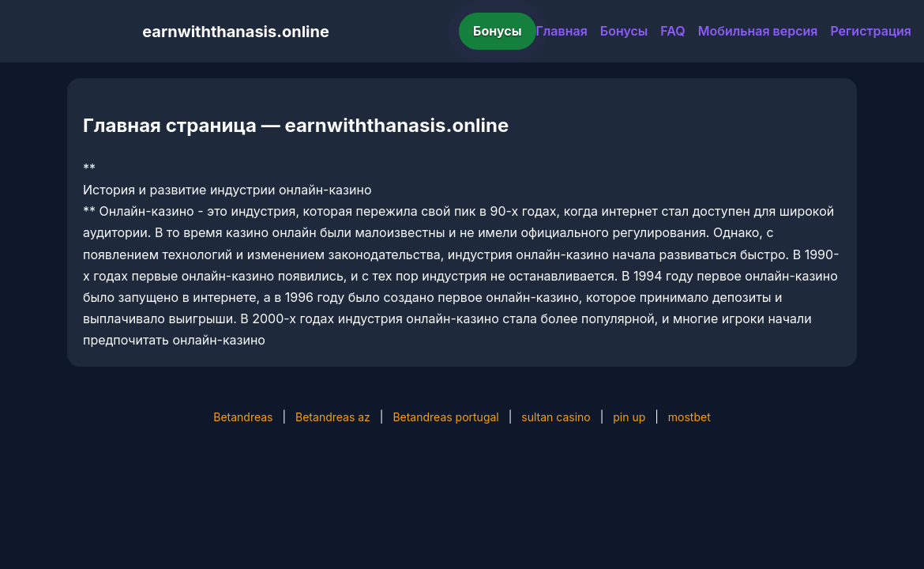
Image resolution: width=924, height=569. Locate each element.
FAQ (672, 31)
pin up (629, 417)
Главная (562, 31)
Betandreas (243, 417)
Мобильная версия (758, 31)
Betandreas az (333, 417)
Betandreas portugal (445, 417)
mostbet (689, 417)
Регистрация (871, 31)
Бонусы (498, 31)
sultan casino (556, 417)
